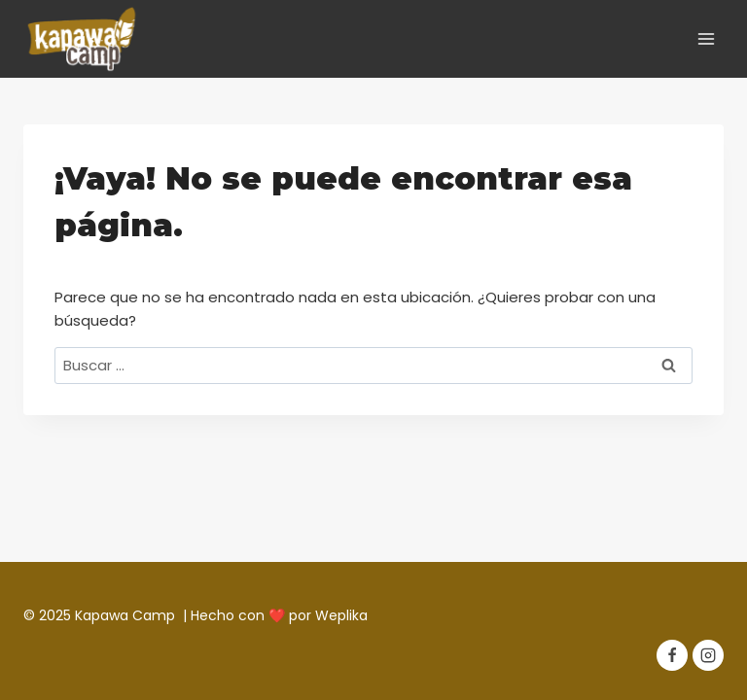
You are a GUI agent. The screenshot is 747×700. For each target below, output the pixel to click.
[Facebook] (672, 655)
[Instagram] (708, 655)
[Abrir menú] (706, 38)
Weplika (341, 615)
